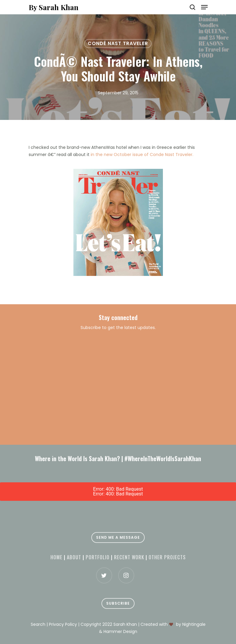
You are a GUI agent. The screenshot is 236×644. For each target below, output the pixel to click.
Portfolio (98, 557)
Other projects (167, 557)
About (74, 557)
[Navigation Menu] (204, 7)
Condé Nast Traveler (118, 43)
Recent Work (129, 557)
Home (56, 557)
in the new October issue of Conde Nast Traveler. (142, 155)
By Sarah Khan (54, 7)
